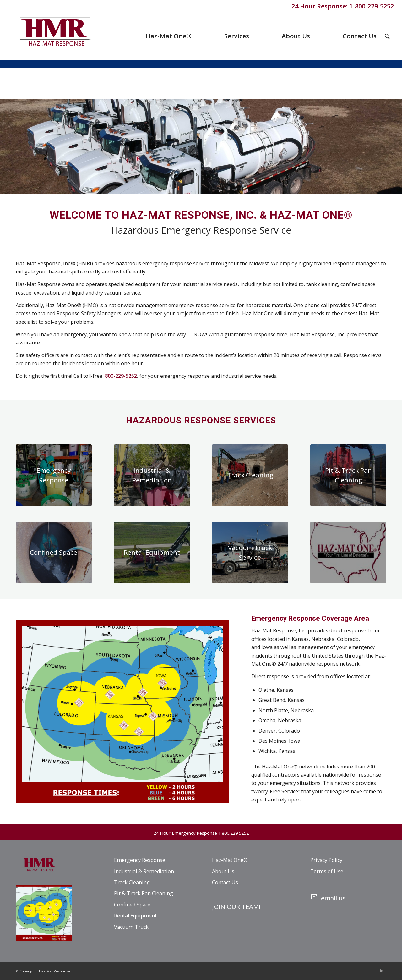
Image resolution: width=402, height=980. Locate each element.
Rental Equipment (135, 916)
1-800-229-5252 (372, 6)
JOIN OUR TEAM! (236, 907)
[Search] (387, 36)
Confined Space (132, 905)
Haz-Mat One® (230, 860)
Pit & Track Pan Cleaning (144, 893)
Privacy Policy (326, 860)
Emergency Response (140, 860)
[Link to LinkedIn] (382, 970)
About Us (223, 871)
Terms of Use (327, 871)
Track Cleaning (132, 882)
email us (328, 897)
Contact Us (225, 882)
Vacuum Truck (131, 927)
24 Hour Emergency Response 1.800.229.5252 (201, 833)
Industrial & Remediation (144, 871)
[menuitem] (157, 36)
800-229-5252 (121, 376)
